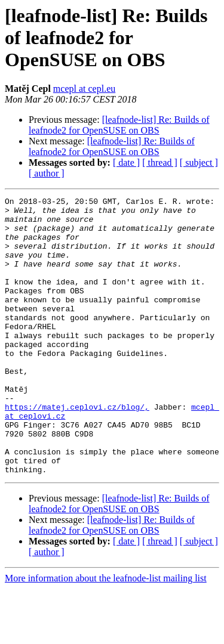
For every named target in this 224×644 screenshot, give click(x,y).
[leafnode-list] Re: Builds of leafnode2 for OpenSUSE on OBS (119, 125)
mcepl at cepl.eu (84, 89)
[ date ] (126, 162)
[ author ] (47, 173)
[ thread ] (160, 162)
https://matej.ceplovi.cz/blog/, (77, 450)
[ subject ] (199, 162)
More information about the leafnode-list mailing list (106, 634)
